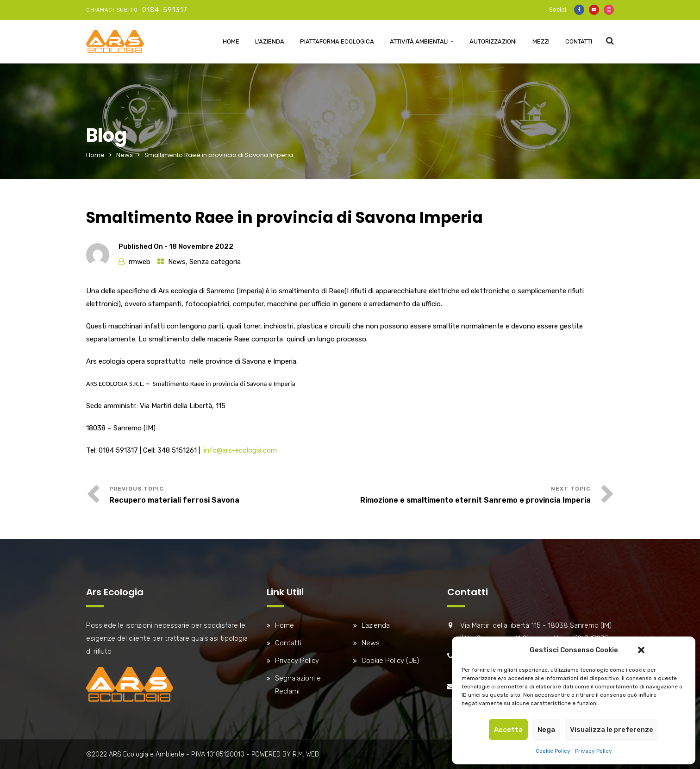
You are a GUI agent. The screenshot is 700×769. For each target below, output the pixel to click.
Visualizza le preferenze (612, 730)
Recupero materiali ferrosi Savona (174, 500)
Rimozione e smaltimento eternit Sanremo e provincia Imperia (475, 500)
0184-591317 (165, 10)
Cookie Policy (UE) (390, 661)
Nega (546, 730)
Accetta (508, 730)
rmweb (140, 262)
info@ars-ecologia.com (240, 450)
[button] (641, 650)
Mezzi (541, 41)
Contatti (579, 41)
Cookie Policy (553, 751)
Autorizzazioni (493, 41)
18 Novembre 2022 (201, 246)
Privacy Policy (594, 751)
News (125, 155)
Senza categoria (215, 262)
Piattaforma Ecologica (337, 41)
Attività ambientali (419, 41)
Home (231, 41)
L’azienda (270, 41)
